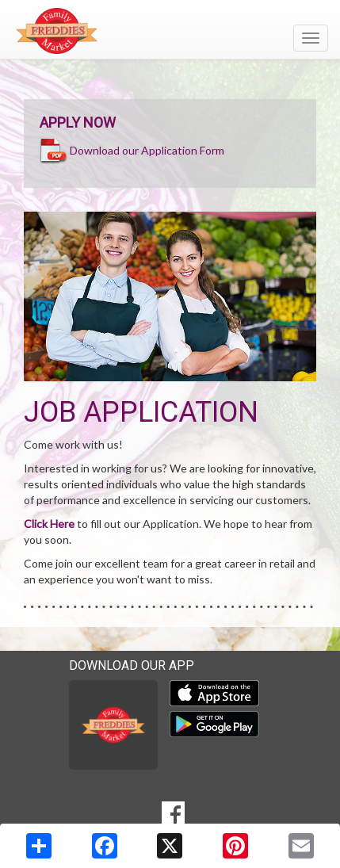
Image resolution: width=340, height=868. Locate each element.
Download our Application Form (147, 149)
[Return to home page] (170, 31)
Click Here (49, 524)
